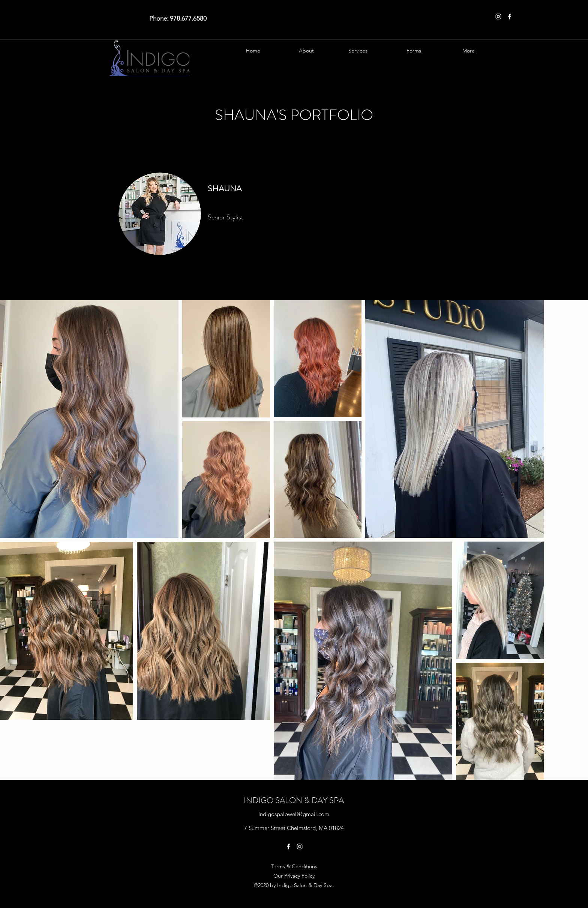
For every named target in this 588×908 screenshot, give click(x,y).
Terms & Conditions (294, 866)
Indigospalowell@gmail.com (294, 814)
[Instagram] (498, 17)
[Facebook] (510, 17)
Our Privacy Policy (294, 876)
